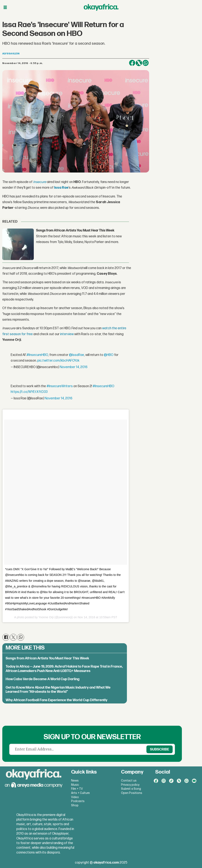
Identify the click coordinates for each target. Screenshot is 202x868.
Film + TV (77, 789)
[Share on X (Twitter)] (139, 63)
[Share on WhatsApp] (146, 63)
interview (67, 334)
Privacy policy (130, 785)
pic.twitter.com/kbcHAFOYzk (58, 361)
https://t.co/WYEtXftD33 (29, 392)
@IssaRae (77, 355)
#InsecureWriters (60, 386)
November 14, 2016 (74, 367)
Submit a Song (131, 789)
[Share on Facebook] (132, 63)
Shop (75, 805)
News (75, 781)
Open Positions (132, 793)
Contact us (129, 781)
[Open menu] (5, 7)
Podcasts (78, 801)
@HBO (109, 355)
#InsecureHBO (37, 355)
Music (75, 785)
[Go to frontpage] (101, 7)
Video (75, 797)
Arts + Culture (80, 793)
